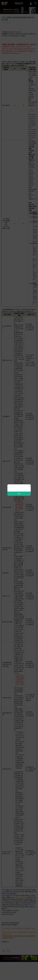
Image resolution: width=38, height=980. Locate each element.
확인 (19, 494)
